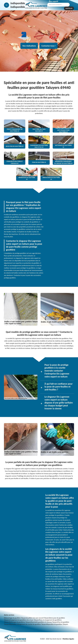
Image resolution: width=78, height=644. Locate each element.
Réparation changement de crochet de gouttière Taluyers (28, 624)
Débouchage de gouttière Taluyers (15, 618)
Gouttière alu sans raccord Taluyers (38, 618)
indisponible (18, 3)
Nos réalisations (29, 46)
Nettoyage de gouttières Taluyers (20, 622)
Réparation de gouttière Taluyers (57, 624)
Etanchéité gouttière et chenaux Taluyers (44, 622)
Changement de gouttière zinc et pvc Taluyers (24, 620)
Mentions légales (68, 639)
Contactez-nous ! (48, 46)
